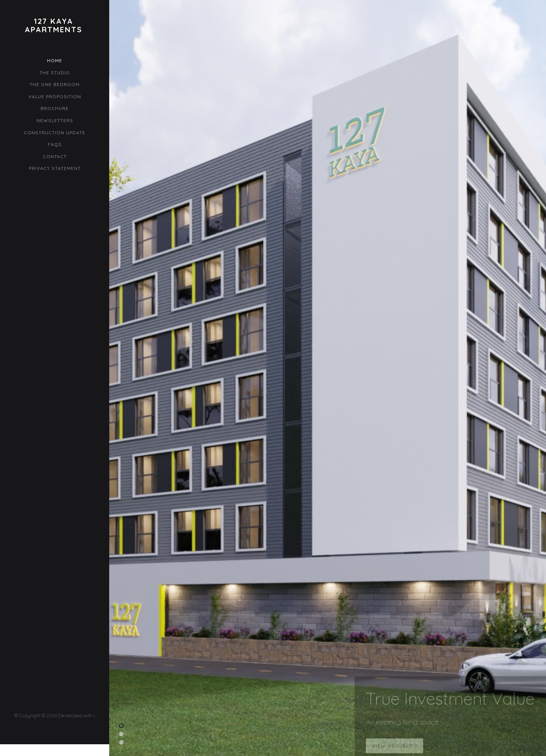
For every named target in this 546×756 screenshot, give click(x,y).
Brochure (55, 108)
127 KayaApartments (53, 25)
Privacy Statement (55, 168)
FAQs (55, 144)
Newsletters (55, 120)
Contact (55, 156)
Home (55, 61)
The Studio (55, 73)
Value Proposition (55, 97)
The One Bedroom (55, 84)
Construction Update (55, 133)
